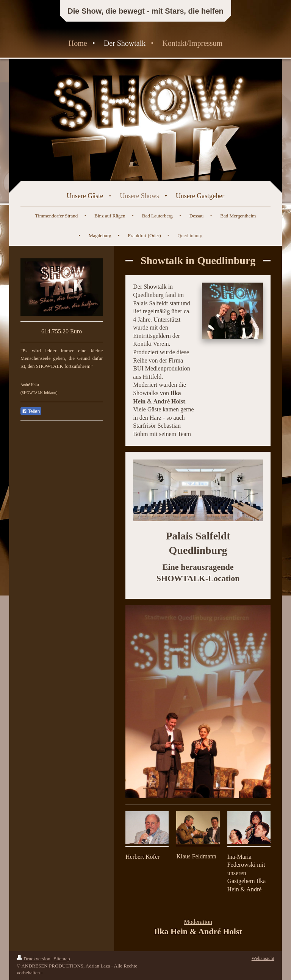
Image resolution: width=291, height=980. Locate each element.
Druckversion (34, 959)
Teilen (31, 411)
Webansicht (263, 958)
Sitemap (62, 959)
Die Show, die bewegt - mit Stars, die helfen (145, 11)
